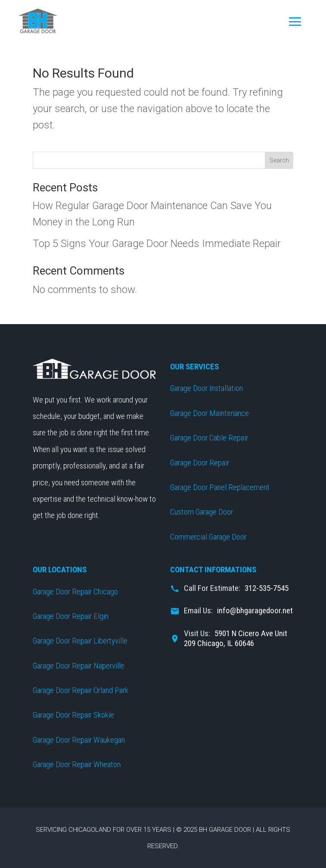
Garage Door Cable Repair (209, 438)
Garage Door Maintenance (210, 413)
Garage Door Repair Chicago (75, 592)
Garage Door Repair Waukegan (79, 740)
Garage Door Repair (200, 463)
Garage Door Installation (206, 388)
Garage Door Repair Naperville (79, 666)
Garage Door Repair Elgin (71, 616)
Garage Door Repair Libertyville (80, 641)
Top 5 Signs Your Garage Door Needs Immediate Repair (157, 244)
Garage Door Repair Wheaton (77, 764)
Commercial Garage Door (208, 537)
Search (279, 160)
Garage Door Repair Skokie (73, 715)
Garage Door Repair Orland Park (81, 690)
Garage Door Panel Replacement (220, 487)
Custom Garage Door (202, 512)
